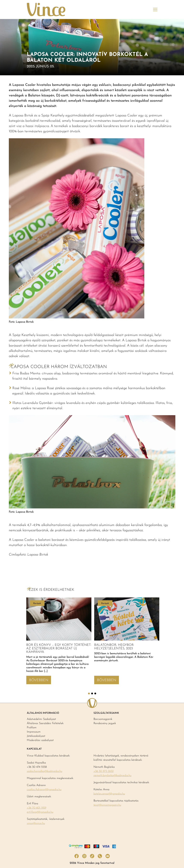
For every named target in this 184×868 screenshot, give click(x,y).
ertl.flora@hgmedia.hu (40, 812)
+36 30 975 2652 (104, 771)
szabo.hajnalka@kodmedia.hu (45, 771)
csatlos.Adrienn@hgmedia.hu (44, 790)
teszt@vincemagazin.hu (107, 805)
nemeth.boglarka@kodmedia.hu (112, 775)
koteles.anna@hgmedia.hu (109, 794)
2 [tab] (92, 693)
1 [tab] (89, 693)
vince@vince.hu (36, 823)
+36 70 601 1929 (37, 808)
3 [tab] (95, 693)
